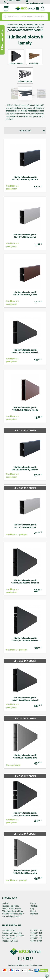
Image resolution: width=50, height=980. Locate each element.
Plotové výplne (36, 27)
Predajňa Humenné (10, 944)
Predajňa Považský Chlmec (13, 939)
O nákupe (34, 909)
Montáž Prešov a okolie (12, 912)
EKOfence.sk (13, 968)
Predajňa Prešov (9, 933)
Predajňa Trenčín (9, 941)
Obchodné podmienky (11, 919)
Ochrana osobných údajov (13, 917)
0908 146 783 (36, 944)
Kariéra (33, 906)
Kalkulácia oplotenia (10, 909)
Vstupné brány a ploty (34, 25)
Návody (33, 914)
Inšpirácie (34, 917)
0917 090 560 (36, 939)
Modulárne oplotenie (18, 27)
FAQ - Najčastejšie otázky (12, 914)
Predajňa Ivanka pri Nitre (12, 936)
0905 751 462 (36, 936)
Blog (32, 912)
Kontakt (5, 906)
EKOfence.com (36, 968)
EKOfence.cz (24, 968)
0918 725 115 (36, 941)
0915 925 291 (36, 933)
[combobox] (25, 17)
